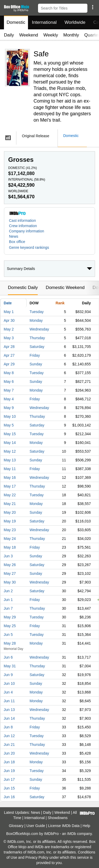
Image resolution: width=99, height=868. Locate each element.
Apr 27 (9, 355)
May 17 (10, 486)
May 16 (10, 477)
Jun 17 (9, 779)
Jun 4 (8, 692)
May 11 (10, 469)
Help (86, 826)
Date (8, 303)
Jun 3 (8, 556)
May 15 (10, 434)
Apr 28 (9, 347)
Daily (9, 35)
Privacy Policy (37, 857)
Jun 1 (8, 600)
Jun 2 (8, 591)
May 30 (10, 582)
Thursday (37, 338)
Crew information (23, 226)
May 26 (10, 565)
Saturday (37, 347)
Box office (17, 242)
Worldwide (75, 22)
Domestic (16, 22)
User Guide (36, 826)
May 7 (9, 390)
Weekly (51, 35)
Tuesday (37, 312)
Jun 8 (8, 727)
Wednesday (39, 329)
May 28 (10, 643)
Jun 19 (9, 771)
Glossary (16, 826)
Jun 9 (8, 675)
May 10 (10, 416)
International (44, 22)
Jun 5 (8, 635)
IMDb (71, 834)
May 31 (10, 666)
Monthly (71, 35)
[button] (93, 7)
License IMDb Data (64, 826)
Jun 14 (9, 718)
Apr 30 (9, 320)
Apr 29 (9, 364)
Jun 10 (9, 683)
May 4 (9, 399)
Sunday (36, 364)
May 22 (10, 495)
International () (27, 180)
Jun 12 (9, 736)
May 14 (10, 443)
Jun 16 (9, 797)
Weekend (29, 35)
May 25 (10, 626)
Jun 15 (9, 788)
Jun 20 (9, 753)
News (14, 236)
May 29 (10, 617)
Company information (27, 231)
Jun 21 (9, 745)
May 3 (9, 338)
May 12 (10, 451)
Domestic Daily (23, 288)
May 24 (10, 539)
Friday (35, 355)
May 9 (9, 408)
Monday (36, 320)
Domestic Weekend (65, 288)
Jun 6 (8, 657)
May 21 (10, 504)
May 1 (9, 312)
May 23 (10, 530)
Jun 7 (8, 608)
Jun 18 (9, 762)
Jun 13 (9, 710)
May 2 (9, 329)
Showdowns (58, 818)
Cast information (22, 221)
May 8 (9, 373)
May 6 (9, 382)
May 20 (10, 512)
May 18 (10, 547)
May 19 (10, 521)
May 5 (9, 425)
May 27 (10, 573)
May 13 (10, 460)
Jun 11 (9, 701)
